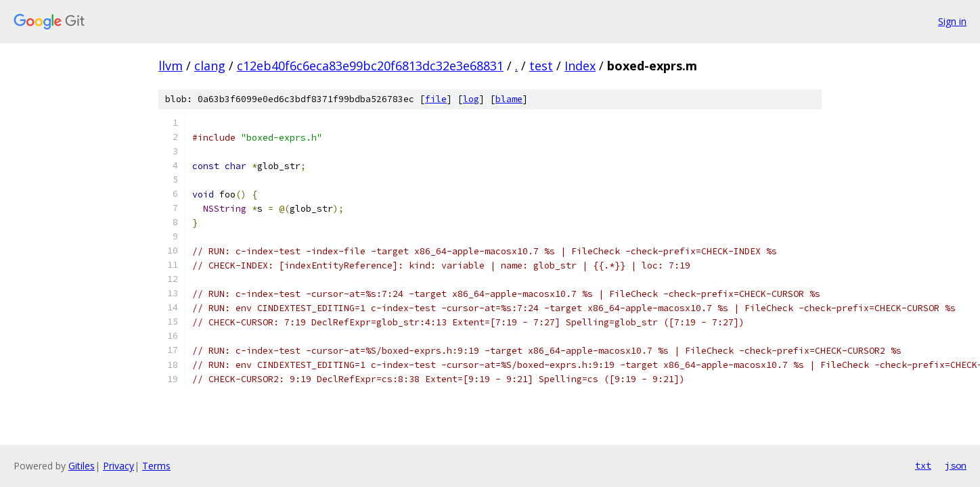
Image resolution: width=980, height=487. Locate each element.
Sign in (952, 21)
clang (210, 66)
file (436, 99)
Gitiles (82, 466)
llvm (171, 66)
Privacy (118, 466)
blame (509, 99)
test (541, 66)
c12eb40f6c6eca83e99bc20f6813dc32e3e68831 (370, 66)
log (471, 99)
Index (580, 66)
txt (923, 465)
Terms (156, 466)
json (956, 465)
